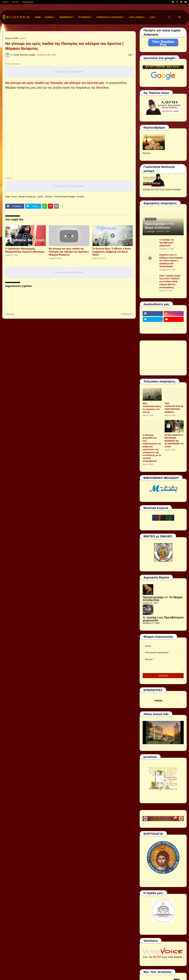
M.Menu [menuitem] (49, 17)
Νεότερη (11, 314)
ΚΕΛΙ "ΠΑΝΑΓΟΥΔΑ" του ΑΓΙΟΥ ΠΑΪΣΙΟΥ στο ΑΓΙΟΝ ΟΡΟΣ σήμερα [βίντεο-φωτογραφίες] (170, 282)
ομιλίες (40, 197)
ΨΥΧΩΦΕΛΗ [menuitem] (84, 17)
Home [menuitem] (38, 17)
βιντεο (23, 38)
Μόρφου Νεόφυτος (27, 197)
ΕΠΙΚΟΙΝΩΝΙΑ (28, 2)
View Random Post (163, 42)
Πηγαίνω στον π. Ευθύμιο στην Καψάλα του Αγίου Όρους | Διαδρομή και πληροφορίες (171, 260)
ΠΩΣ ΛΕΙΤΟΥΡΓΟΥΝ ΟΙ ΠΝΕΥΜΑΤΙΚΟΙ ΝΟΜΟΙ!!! (174, 408)
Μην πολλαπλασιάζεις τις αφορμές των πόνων (152, 408)
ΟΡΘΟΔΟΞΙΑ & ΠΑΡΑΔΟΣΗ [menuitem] (110, 17)
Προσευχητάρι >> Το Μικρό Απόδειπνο (159, 226)
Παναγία (49, 197)
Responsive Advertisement (69, 72)
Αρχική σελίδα (12, 38)
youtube (80, 197)
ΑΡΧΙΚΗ (5, 2)
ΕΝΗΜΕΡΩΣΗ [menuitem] (66, 17)
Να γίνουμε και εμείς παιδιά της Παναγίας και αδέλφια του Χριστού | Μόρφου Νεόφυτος (69, 252)
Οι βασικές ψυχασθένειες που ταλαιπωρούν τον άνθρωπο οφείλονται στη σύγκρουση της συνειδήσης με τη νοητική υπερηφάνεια (152, 448)
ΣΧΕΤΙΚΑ (15, 2)
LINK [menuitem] (152, 17)
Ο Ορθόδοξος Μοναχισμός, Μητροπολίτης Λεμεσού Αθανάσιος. (25, 250)
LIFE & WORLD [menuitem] (137, 17)
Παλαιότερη (126, 314)
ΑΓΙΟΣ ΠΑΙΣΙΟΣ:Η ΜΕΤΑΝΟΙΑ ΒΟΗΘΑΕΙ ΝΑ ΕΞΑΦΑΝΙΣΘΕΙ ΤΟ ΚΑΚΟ (174, 441)
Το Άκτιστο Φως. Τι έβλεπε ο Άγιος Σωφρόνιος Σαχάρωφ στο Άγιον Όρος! (112, 252)
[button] (169, 17)
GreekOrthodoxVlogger (65, 197)
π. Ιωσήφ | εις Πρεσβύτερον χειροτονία (167, 242)
